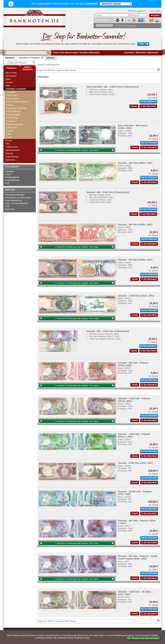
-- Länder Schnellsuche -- (20, 63)
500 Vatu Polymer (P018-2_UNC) (104, 336)
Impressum (10, 209)
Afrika (8, 79)
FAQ (7, 183)
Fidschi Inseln (13, 95)
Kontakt (84, 53)
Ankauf (8, 174)
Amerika (9, 82)
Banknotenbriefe (12, 150)
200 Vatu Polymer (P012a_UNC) (104, 334)
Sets (7, 144)
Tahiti (9, 131)
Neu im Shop (11, 73)
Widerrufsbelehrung (14, 201)
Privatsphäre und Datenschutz (18, 198)
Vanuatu (48, 58)
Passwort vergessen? (137, 11)
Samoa (10, 128)
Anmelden (129, 53)
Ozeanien (11, 118)
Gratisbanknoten (12, 180)
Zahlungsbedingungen (15, 195)
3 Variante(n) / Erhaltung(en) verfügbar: (77, 150)
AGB (7, 206)
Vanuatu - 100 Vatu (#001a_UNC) (135, 163)
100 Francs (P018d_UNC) (101, 90)
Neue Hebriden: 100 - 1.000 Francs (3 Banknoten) (113, 87)
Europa (9, 141)
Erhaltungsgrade (12, 177)
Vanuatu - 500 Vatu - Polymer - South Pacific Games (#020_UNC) (137, 557)
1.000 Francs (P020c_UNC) (102, 94)
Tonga (9, 134)
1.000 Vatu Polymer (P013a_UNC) (105, 339)
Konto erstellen (155, 11)
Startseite (10, 58)
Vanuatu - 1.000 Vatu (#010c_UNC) (136, 296)
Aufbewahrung (12, 157)
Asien (8, 86)
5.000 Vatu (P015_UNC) (100, 202)
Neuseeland (12, 115)
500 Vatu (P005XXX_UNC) (101, 197)
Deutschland (11, 76)
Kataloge (9, 153)
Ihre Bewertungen (69, 53)
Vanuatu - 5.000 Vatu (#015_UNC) (135, 463)
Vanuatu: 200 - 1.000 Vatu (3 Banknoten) (108, 331)
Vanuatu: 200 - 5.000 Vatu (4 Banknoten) (108, 192)
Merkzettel (141, 53)
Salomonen (12, 124)
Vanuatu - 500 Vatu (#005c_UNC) (135, 225)
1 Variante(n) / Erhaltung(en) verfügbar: (77, 318)
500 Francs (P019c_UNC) (101, 92)
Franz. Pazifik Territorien (18, 98)
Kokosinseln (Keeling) (16, 105)
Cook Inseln (12, 92)
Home (56, 53)
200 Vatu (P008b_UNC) (100, 195)
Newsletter (94, 53)
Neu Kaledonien (14, 108)
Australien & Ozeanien (29, 58)
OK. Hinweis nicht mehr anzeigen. (143, 638)
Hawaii (10, 102)
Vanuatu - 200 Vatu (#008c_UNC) (135, 260)
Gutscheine (10, 160)
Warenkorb (153, 53)
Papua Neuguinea (15, 121)
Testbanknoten (12, 147)
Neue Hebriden (13, 111)
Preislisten (10, 171)
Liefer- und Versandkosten (16, 203)
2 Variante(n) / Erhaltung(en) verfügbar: (77, 247)
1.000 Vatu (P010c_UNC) (101, 200)
